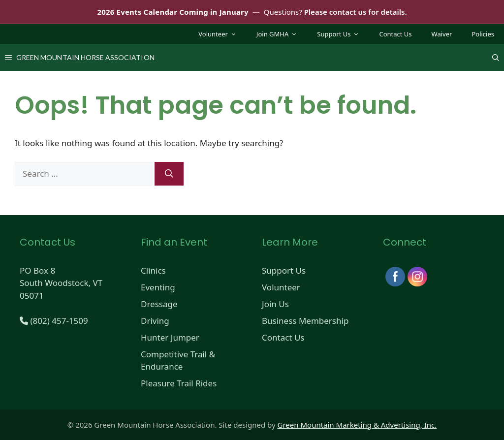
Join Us (275, 304)
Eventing (158, 287)
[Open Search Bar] (496, 57)
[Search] (169, 174)
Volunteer (222, 34)
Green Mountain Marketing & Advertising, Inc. (357, 425)
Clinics (153, 270)
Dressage (159, 304)
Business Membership (305, 321)
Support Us (343, 34)
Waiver (442, 34)
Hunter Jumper (170, 337)
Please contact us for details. (356, 12)
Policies (483, 34)
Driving (155, 321)
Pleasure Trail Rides (179, 383)
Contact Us (395, 34)
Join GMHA (282, 34)
